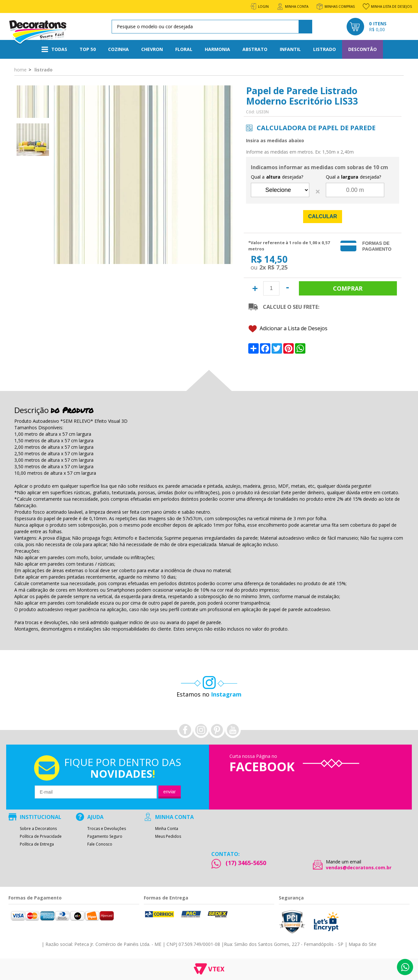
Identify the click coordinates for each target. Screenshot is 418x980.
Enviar (169, 792)
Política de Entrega (37, 844)
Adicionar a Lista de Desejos (288, 329)
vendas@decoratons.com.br (359, 868)
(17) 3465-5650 (246, 863)
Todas (54, 49)
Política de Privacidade (41, 836)
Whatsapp (405, 967)
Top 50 (88, 49)
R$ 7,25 (277, 267)
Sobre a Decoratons (38, 829)
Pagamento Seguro (105, 836)
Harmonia (217, 49)
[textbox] (211, 27)
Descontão (363, 49)
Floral (184, 49)
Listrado (325, 49)
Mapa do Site (363, 944)
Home (20, 69)
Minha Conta (167, 829)
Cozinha (118, 49)
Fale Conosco (100, 844)
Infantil (290, 49)
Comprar (348, 288)
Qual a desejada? (277, 177)
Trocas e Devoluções (107, 829)
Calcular (323, 216)
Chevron (152, 49)
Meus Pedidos (168, 836)
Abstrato (255, 49)
